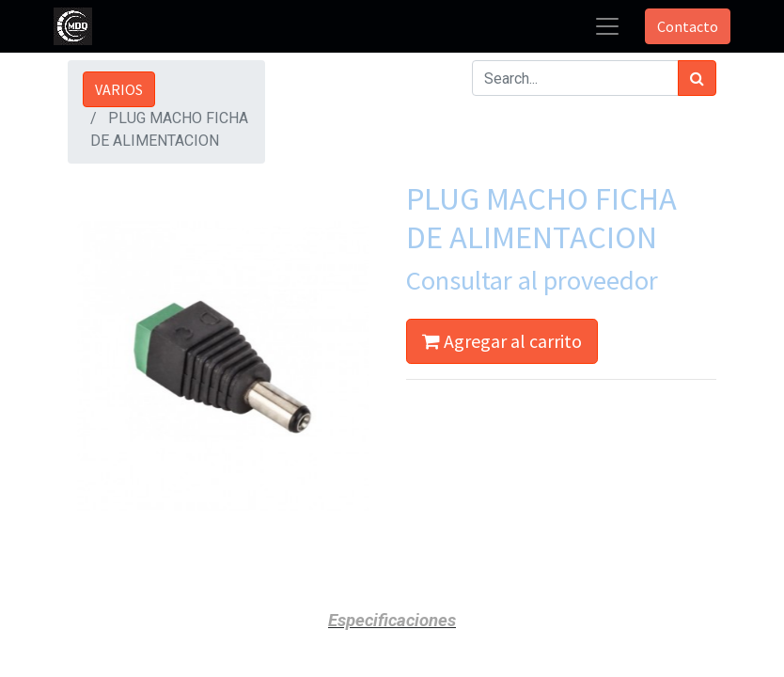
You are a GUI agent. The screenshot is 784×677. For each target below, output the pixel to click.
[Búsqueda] (697, 78)
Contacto (688, 26)
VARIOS (119, 89)
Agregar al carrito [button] (502, 341)
